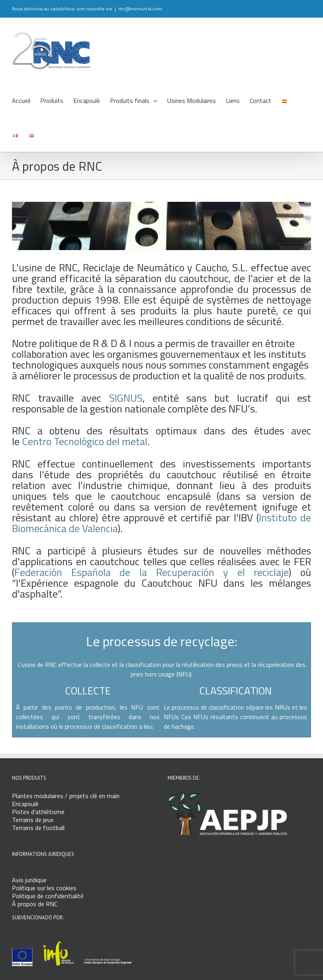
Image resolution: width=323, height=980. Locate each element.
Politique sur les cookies (44, 888)
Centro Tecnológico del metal (85, 441)
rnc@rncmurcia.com (140, 9)
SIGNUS (126, 398)
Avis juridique (29, 880)
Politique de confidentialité (48, 896)
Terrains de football (38, 828)
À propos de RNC (35, 904)
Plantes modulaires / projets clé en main (66, 796)
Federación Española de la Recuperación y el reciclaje (152, 572)
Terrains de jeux (33, 820)
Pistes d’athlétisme (38, 812)
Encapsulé (25, 804)
